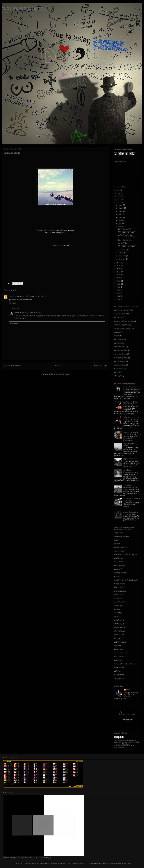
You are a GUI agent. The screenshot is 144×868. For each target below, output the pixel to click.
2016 (119, 269)
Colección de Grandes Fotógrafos (126, 555)
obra (119, 740)
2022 (119, 287)
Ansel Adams (119, 533)
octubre (121, 253)
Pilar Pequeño (119, 657)
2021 (119, 284)
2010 (119, 193)
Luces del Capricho (125, 229)
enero (121, 205)
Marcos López (119, 624)
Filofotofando (119, 339)
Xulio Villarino (119, 678)
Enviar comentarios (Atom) (60, 374)
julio (120, 223)
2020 (119, 281)
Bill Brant (117, 544)
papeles (117, 332)
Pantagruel (118, 343)
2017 (119, 272)
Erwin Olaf (118, 569)
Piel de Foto (118, 649)
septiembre (123, 250)
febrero (121, 208)
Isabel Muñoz (119, 595)
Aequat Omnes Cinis (121, 310)
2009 (119, 190)
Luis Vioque (118, 613)
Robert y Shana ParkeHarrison (125, 664)
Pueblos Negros (120, 361)
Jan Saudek (118, 598)
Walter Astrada (119, 675)
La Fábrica (118, 318)
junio (120, 220)
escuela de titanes (121, 354)
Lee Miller (118, 609)
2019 (119, 278)
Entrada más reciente (12, 366)
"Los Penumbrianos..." (26, 8)
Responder (13, 303)
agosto (121, 226)
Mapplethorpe (119, 620)
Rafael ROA (118, 660)
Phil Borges (118, 646)
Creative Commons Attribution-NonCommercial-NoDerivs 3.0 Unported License (127, 745)
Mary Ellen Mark (120, 627)
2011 (119, 196)
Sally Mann (118, 671)
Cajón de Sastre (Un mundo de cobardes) (126, 236)
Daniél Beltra (119, 558)
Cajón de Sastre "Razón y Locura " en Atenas (132, 418)
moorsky (106, 863)
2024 (119, 293)
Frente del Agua (120, 347)
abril (120, 214)
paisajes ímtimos (120, 365)
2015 (119, 266)
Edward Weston (120, 565)
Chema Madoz (119, 551)
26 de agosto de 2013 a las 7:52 (33, 312)
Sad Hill (117, 372)
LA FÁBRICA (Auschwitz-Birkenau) (131, 486)
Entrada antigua (101, 366)
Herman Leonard (120, 591)
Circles (117, 336)
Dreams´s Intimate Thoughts (124, 321)
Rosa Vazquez (119, 667)
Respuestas (16, 308)
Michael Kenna (119, 631)
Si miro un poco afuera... (123, 328)
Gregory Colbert (120, 584)
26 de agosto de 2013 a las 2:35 (36, 296)
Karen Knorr (118, 606)
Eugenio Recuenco (121, 573)
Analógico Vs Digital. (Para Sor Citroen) (131, 403)
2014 (119, 263)
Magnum (117, 616)
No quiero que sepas (16, 296)
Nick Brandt (118, 638)
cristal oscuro (119, 368)
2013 (119, 202)
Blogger (128, 863)
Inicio (58, 366)
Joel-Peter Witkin (120, 602)
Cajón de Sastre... (130, 459)
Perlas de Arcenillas (121, 350)
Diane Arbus (119, 562)
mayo (121, 217)
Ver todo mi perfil (120, 699)
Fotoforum (118, 576)
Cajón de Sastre (124, 243)
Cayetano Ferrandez (121, 547)
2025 (119, 296)
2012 (119, 199)
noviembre (122, 256)
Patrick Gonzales (120, 642)
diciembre (122, 259)
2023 (119, 290)
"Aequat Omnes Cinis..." (126, 232)
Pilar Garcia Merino (121, 653)
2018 (119, 275)
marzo (121, 211)
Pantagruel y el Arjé (121, 358)
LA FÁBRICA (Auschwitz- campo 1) (131, 471)
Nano (17, 312)
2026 (119, 299)
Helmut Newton (120, 587)
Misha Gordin (119, 635)
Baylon (117, 540)
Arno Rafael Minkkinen (122, 536)
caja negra (118, 376)
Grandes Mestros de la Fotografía (126, 580)
